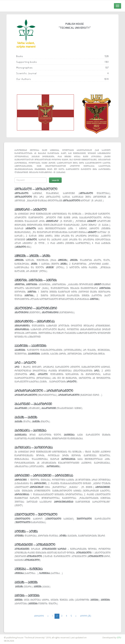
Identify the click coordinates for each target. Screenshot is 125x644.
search (55, 180)
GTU (119, 637)
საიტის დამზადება (10, 636)
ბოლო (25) (86, 616)
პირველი (39, 616)
